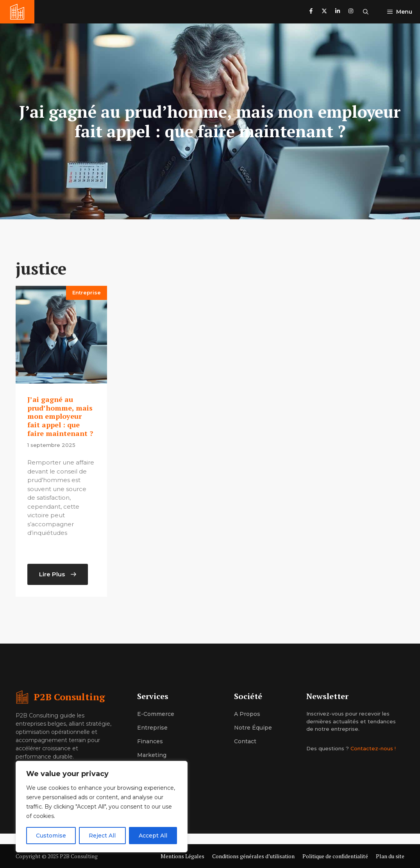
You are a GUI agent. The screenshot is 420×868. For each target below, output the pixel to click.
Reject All (102, 836)
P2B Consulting (69, 697)
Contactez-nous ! (373, 748)
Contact (245, 741)
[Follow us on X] (324, 12)
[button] (366, 12)
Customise (51, 836)
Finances (150, 741)
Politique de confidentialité (335, 856)
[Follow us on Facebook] (311, 12)
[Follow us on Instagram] (351, 12)
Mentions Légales (182, 856)
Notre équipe (253, 728)
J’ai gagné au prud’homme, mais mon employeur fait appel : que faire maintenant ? (60, 416)
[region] (102, 807)
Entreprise (87, 292)
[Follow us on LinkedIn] (338, 12)
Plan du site (390, 856)
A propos (247, 714)
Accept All (153, 836)
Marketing (152, 755)
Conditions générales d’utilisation (253, 856)
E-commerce (156, 714)
